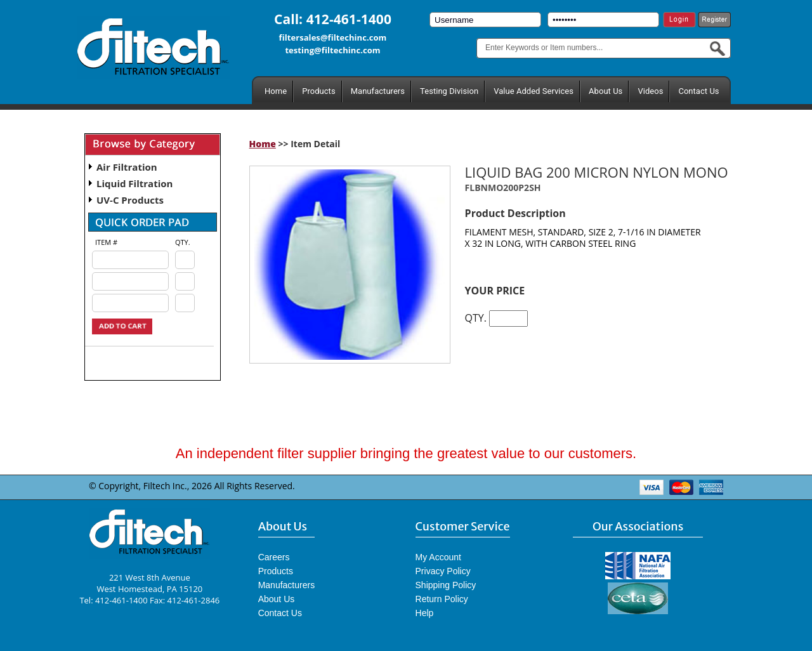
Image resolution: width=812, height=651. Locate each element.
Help (425, 613)
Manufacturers (378, 91)
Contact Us (698, 91)
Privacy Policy (443, 571)
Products (318, 91)
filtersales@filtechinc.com (333, 37)
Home (276, 91)
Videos (650, 91)
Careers (274, 557)
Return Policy (442, 599)
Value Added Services (534, 91)
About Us (606, 91)
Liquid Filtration (134, 183)
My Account (438, 557)
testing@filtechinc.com (332, 50)
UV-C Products (130, 200)
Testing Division (449, 91)
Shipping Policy (446, 585)
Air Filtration (127, 167)
